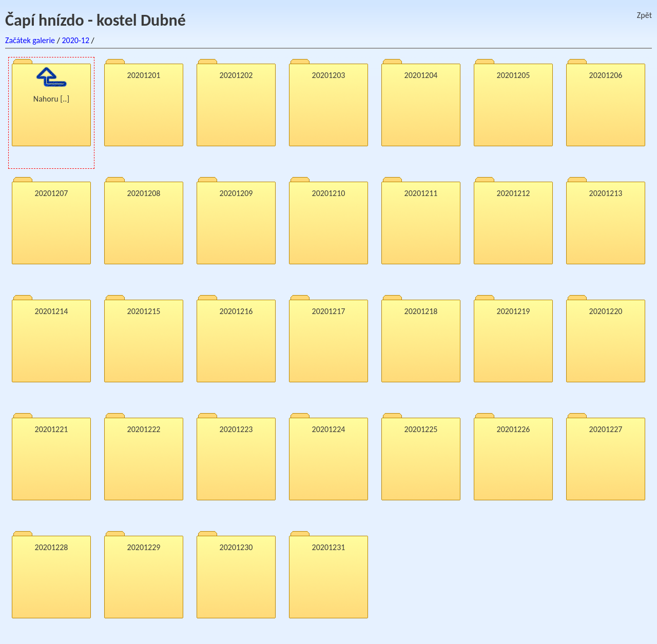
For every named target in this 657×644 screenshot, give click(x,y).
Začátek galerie (30, 40)
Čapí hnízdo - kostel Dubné (95, 20)
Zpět (644, 15)
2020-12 (75, 40)
